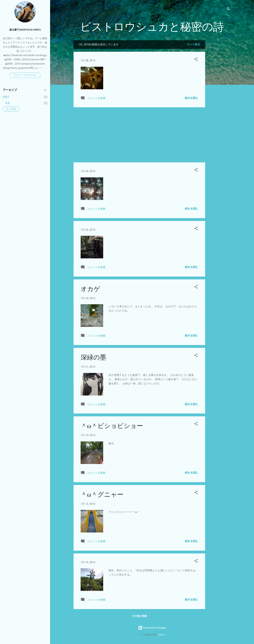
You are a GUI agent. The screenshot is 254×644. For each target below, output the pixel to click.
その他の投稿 (139, 616)
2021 (6, 97)
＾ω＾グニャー (102, 495)
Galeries (161, 635)
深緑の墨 (93, 357)
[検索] (228, 10)
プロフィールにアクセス (25, 75)
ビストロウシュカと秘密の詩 (152, 27)
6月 (8, 103)
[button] (196, 60)
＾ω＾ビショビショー (112, 426)
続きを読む (191, 98)
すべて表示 (194, 44)
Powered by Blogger (152, 628)
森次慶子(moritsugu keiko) (25, 30)
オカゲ (90, 289)
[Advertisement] (219, 93)
